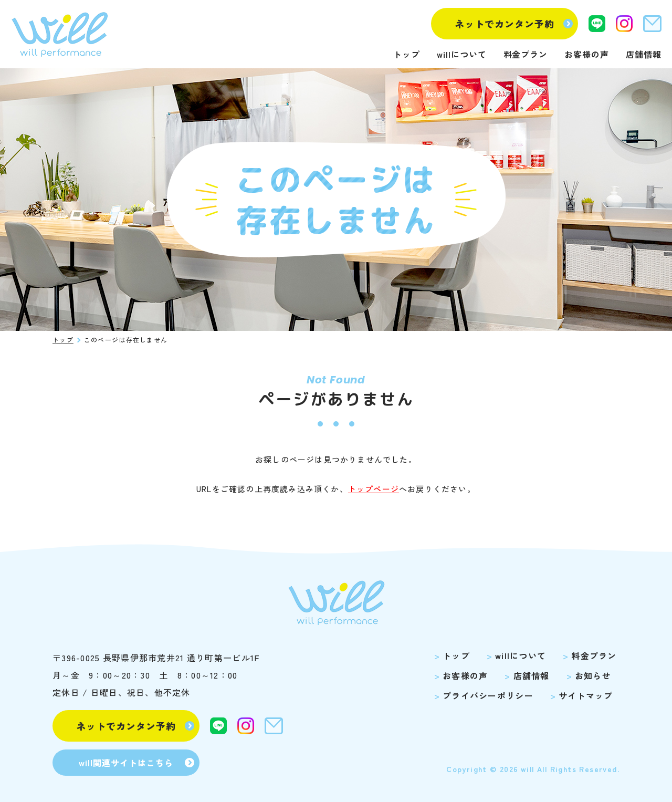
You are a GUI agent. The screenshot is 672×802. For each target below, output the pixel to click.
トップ (407, 54)
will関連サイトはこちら (126, 763)
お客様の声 (587, 54)
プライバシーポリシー (488, 695)
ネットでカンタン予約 (505, 24)
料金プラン (526, 54)
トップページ (374, 489)
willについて (462, 54)
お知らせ (593, 675)
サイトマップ (586, 695)
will (528, 769)
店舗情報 (644, 54)
